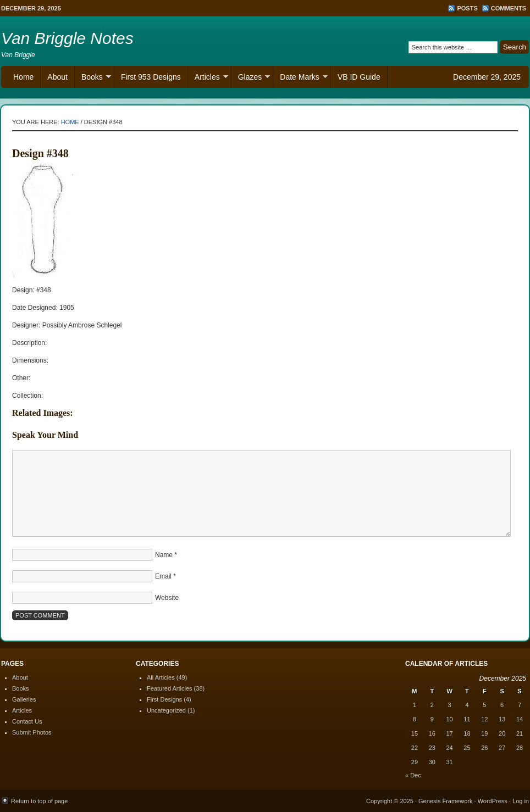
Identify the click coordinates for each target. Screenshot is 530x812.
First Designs (164, 699)
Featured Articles (170, 688)
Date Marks (300, 78)
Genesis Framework (445, 801)
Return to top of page (39, 801)
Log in (521, 801)
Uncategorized (166, 710)
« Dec (413, 775)
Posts (467, 8)
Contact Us (27, 721)
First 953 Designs (151, 77)
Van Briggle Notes (67, 38)
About (57, 77)
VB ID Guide (359, 77)
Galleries (24, 699)
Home (23, 77)
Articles (208, 78)
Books (93, 78)
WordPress (493, 801)
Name (164, 555)
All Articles (161, 677)
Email (163, 576)
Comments (509, 8)
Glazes (251, 78)
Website (167, 598)
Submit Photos (32, 732)
